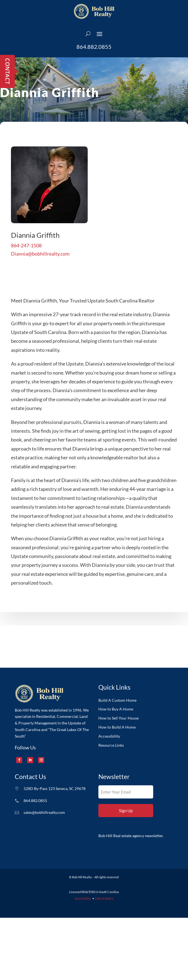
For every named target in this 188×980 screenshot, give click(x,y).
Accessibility (109, 736)
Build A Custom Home (117, 700)
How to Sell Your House (119, 718)
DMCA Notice (104, 898)
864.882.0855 (94, 47)
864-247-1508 (26, 257)
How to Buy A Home (116, 709)
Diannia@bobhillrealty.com (40, 266)
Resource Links (111, 745)
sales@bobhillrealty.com (44, 812)
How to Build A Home (117, 727)
